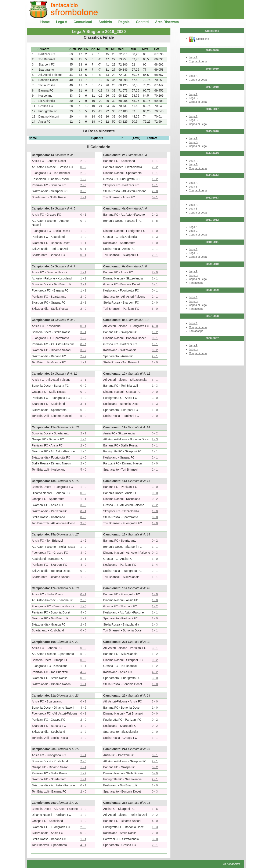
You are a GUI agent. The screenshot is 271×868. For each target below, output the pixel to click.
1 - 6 (155, 809)
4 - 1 (83, 845)
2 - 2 (155, 167)
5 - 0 (83, 416)
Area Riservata (167, 22)
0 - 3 (155, 553)
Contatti (142, 22)
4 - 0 (155, 326)
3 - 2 (83, 350)
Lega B (193, 98)
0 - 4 (83, 344)
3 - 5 (155, 221)
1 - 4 (83, 439)
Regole (124, 22)
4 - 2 (83, 672)
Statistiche (199, 39)
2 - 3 (155, 439)
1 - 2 (83, 179)
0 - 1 (155, 197)
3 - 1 (155, 249)
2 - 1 (155, 255)
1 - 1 (155, 161)
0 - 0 (83, 386)
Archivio (105, 22)
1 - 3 (155, 386)
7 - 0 (155, 272)
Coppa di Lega (198, 61)
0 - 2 (83, 167)
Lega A (62, 22)
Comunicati (83, 22)
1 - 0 (155, 231)
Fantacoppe (196, 283)
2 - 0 (83, 161)
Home (45, 22)
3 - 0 (83, 191)
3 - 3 (155, 237)
